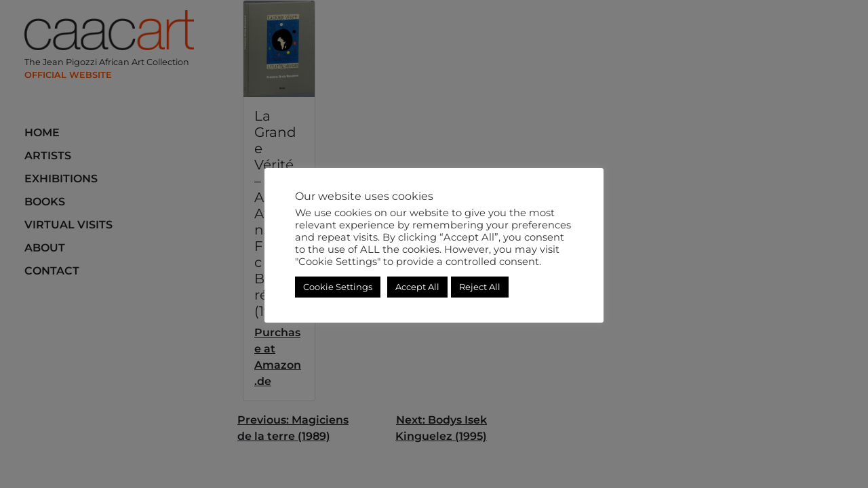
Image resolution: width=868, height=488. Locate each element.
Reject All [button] (480, 287)
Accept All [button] (417, 287)
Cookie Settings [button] (338, 287)
